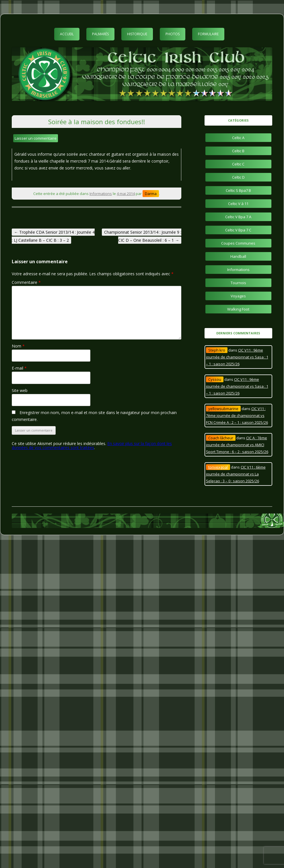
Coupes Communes (238, 243)
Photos (173, 34)
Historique (137, 34)
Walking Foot (238, 309)
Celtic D (238, 177)
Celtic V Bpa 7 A (238, 217)
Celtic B (238, 151)
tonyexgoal (218, 467)
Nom (18, 346)
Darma (151, 194)
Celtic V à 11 (238, 204)
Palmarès (100, 34)
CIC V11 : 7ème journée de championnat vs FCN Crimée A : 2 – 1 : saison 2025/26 (237, 416)
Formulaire (208, 34)
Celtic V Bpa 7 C (238, 230)
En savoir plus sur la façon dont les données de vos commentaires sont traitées (92, 445)
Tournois (238, 283)
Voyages (238, 296)
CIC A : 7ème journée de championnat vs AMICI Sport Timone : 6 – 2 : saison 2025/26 (237, 445)
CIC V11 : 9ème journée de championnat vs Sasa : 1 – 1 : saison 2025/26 (237, 357)
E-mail (19, 368)
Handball (238, 256)
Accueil (67, 34)
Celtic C (238, 164)
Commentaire (26, 282)
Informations (101, 194)
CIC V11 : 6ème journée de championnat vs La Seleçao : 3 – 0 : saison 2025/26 (236, 474)
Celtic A (238, 138)
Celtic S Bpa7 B (238, 190)
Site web (20, 390)
